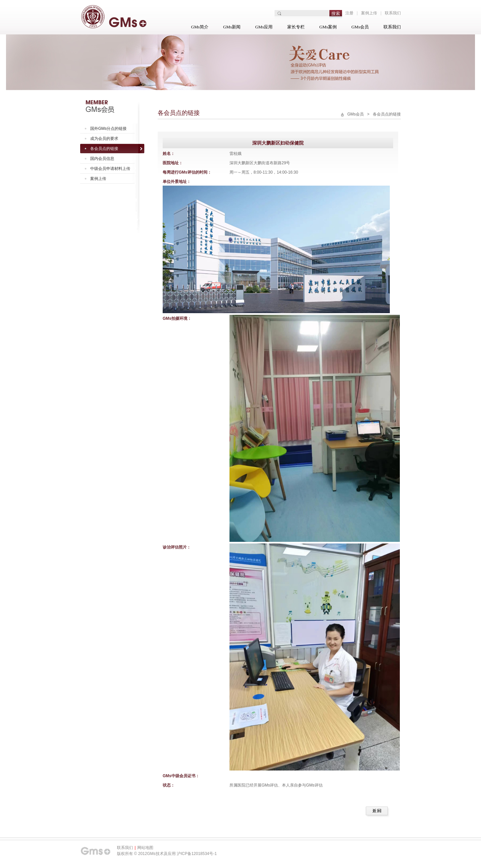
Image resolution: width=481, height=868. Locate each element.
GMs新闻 (232, 27)
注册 (349, 13)
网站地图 (145, 848)
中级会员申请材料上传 (110, 169)
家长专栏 (296, 27)
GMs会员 (360, 27)
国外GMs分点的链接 (108, 129)
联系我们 (393, 13)
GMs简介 (200, 27)
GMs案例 (328, 27)
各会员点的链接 (104, 149)
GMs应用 (264, 27)
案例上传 (369, 13)
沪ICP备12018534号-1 (197, 854)
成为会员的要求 (104, 139)
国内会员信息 (102, 159)
